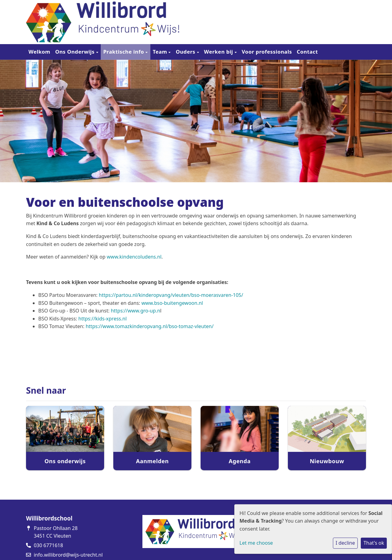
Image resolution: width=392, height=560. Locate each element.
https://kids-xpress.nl (103, 319)
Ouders (186, 52)
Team (161, 52)
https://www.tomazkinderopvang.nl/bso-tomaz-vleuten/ (150, 326)
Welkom (39, 52)
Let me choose (256, 543)
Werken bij (219, 52)
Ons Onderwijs (75, 52)
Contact (307, 52)
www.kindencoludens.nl (134, 257)
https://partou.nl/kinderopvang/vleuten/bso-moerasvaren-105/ (171, 295)
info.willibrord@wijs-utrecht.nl (68, 555)
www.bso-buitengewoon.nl (172, 303)
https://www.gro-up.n (136, 311)
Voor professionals (267, 52)
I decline (345, 543)
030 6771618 (48, 545)
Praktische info (124, 52)
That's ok (374, 543)
